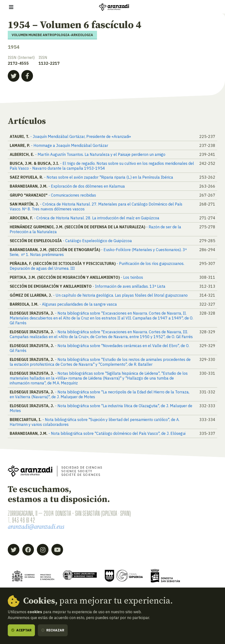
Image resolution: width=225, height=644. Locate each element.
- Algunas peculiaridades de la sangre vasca (78, 304)
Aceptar (21, 630)
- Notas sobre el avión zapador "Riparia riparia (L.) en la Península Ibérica (109, 177)
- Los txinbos (132, 277)
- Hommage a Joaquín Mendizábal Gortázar (70, 145)
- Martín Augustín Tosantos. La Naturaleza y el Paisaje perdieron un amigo (100, 154)
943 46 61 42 (23, 520)
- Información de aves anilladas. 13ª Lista (129, 286)
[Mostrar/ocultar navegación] (11, 7)
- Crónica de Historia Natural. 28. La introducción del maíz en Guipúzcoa (97, 218)
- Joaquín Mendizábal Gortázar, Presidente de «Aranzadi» (81, 136)
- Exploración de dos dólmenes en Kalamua (87, 186)
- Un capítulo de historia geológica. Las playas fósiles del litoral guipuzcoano (120, 295)
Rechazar (53, 630)
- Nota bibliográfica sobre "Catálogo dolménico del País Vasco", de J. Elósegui (117, 433)
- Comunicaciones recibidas (72, 195)
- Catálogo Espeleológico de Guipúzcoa (97, 241)
